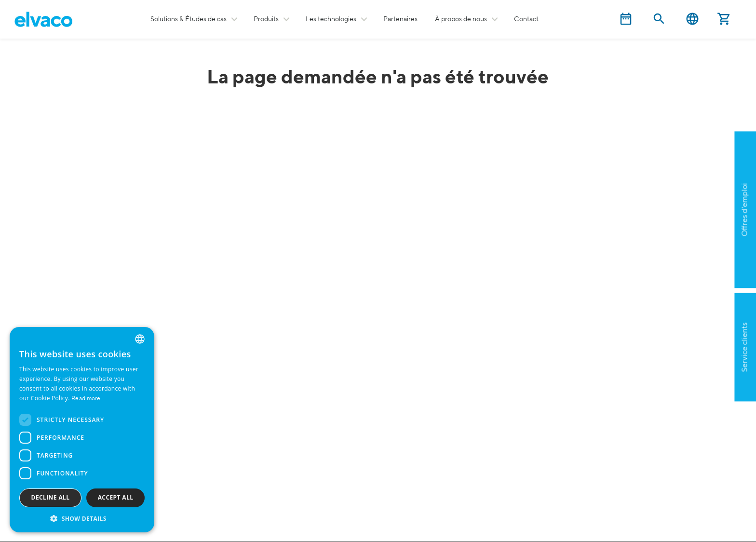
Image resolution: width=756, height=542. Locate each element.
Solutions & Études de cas (189, 19)
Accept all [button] (116, 497)
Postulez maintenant (700, 257)
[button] (82, 518)
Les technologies (331, 19)
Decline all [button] (51, 497)
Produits (266, 19)
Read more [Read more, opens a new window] (86, 399)
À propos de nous (461, 19)
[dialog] (82, 430)
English (692, 19)
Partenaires (400, 19)
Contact (526, 19)
